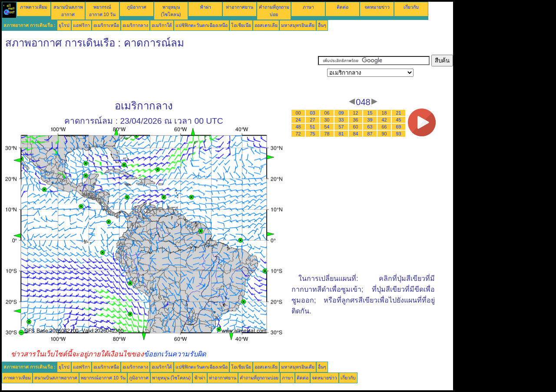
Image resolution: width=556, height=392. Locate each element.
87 (370, 134)
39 (370, 120)
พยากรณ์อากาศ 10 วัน (103, 378)
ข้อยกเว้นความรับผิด (175, 354)
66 (384, 127)
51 (313, 127)
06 (327, 113)
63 (370, 127)
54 (327, 127)
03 (313, 113)
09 (341, 113)
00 (298, 113)
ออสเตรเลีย (266, 25)
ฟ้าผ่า (205, 7)
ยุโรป (64, 25)
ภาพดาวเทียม (34, 7)
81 (341, 134)
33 (341, 120)
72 (298, 134)
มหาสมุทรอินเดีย (298, 25)
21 (399, 113)
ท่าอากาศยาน (240, 7)
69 (399, 127)
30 (327, 120)
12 (356, 113)
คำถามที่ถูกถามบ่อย (259, 378)
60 (356, 127)
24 (298, 120)
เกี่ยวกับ (411, 7)
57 (341, 127)
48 (298, 127)
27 (313, 120)
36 (356, 120)
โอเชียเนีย (241, 25)
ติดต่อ (343, 7)
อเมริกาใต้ (162, 25)
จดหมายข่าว (377, 7)
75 (313, 134)
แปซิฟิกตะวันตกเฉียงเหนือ (202, 25)
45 (399, 120)
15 (370, 113)
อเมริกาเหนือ (106, 25)
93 (399, 134)
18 (384, 113)
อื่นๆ (322, 25)
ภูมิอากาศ (137, 7)
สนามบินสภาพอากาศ (56, 378)
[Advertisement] (160, 74)
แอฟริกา (81, 25)
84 (356, 134)
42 (384, 120)
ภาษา (308, 7)
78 (327, 134)
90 (384, 134)
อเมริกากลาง (135, 25)
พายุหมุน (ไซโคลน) (171, 378)
